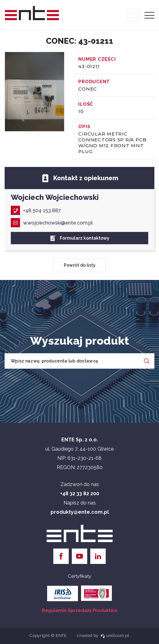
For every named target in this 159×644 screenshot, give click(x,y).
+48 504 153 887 (36, 210)
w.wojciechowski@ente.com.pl (52, 223)
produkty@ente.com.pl (80, 512)
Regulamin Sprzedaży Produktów (80, 610)
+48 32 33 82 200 (80, 494)
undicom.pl (115, 636)
